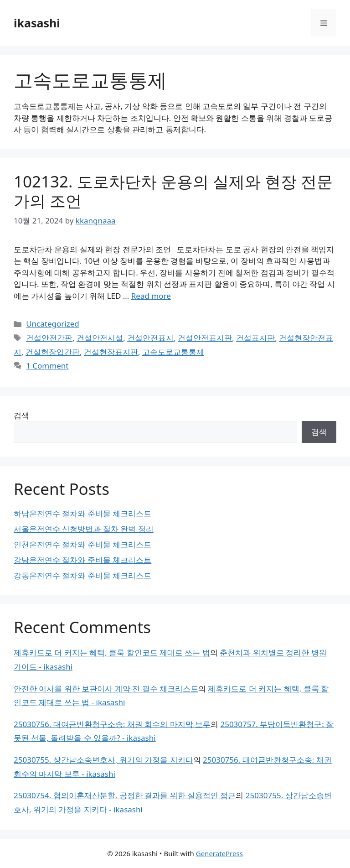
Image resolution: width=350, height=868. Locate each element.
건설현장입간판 (53, 352)
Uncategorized (53, 324)
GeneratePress (219, 853)
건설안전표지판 (205, 338)
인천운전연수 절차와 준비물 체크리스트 (82, 544)
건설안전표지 (150, 338)
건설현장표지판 (111, 352)
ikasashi (37, 23)
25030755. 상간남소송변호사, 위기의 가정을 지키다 (103, 760)
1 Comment (47, 366)
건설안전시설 (100, 338)
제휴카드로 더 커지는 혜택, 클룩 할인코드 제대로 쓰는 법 (112, 652)
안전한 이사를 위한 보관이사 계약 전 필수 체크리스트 (106, 689)
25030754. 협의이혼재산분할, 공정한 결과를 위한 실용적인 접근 (125, 795)
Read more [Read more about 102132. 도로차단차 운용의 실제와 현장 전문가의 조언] (151, 296)
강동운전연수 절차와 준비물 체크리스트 (82, 575)
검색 (21, 415)
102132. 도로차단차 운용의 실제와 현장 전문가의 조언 (173, 191)
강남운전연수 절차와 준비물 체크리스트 (82, 560)
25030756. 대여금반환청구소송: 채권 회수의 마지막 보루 (112, 724)
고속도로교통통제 (173, 352)
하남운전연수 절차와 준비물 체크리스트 (82, 513)
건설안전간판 (49, 338)
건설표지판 (255, 338)
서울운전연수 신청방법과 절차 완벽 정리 (84, 529)
